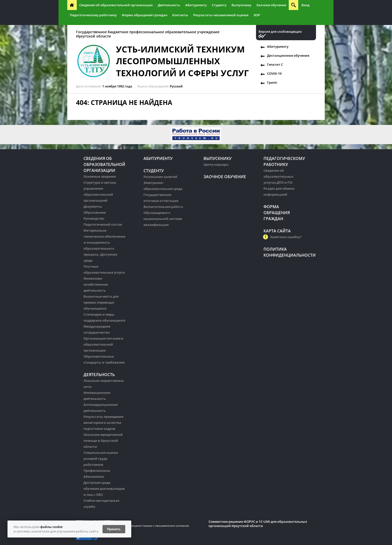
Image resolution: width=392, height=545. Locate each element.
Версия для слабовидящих (280, 32)
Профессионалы (97, 471)
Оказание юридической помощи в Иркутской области (103, 441)
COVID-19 (274, 73)
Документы (93, 206)
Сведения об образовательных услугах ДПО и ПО (278, 176)
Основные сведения (100, 176)
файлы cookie (51, 527)
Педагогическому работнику (93, 15)
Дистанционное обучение (288, 55)
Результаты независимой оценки (221, 15)
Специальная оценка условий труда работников (101, 459)
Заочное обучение (271, 5)
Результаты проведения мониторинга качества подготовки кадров (103, 423)
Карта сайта (277, 231)
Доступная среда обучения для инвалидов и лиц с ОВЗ (104, 489)
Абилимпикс (94, 477)
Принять (114, 529)
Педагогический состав (103, 224)
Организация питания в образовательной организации (103, 344)
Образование (95, 212)
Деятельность (169, 5)
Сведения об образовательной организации (116, 5)
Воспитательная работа (163, 207)
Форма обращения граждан (144, 15)
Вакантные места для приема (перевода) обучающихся (101, 302)
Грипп (272, 82)
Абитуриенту (196, 5)
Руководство (94, 218)
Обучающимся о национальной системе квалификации (163, 219)
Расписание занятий (160, 177)
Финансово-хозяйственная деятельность (96, 284)
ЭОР (257, 15)
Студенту (219, 5)
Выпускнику (241, 5)
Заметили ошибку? (286, 237)
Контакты (180, 15)
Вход (305, 5)
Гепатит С (275, 64)
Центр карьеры (216, 164)
